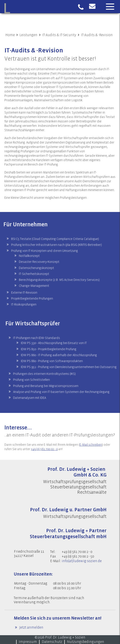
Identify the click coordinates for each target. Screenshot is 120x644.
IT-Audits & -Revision (97, 35)
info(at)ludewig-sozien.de (82, 561)
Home (10, 35)
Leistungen (28, 35)
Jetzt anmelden (31, 627)
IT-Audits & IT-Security (59, 35)
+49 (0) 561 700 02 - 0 (44, 455)
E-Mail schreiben (91, 451)
